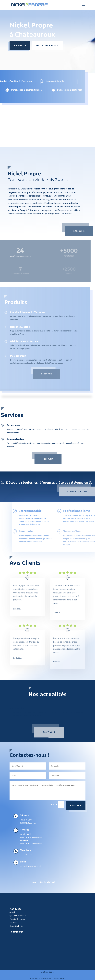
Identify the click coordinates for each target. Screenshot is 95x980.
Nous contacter (47, 45)
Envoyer (76, 806)
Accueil (12, 912)
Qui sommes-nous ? (18, 915)
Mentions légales (47, 972)
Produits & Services (17, 919)
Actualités (13, 922)
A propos (20, 45)
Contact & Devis (16, 926)
